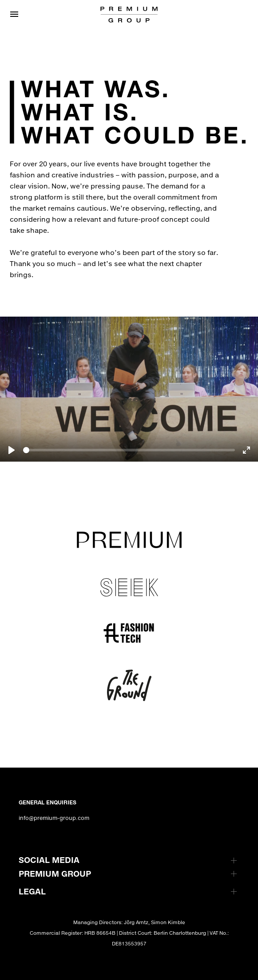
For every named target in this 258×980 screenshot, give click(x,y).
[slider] (129, 450)
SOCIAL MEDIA (49, 860)
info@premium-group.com (54, 818)
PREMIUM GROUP (55, 874)
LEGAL (32, 891)
